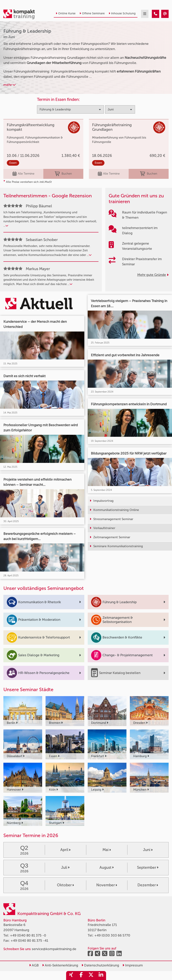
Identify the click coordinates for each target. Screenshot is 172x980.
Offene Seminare (92, 13)
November (107, 885)
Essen (13, 163)
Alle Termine (23, 174)
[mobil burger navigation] (145, 14)
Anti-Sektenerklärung (60, 965)
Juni (148, 850)
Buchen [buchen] (63, 174)
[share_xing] (71, 976)
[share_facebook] (81, 976)
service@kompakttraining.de (54, 949)
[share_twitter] (91, 976)
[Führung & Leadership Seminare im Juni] (156, 14)
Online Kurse (66, 13)
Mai (107, 850)
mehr (9, 85)
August (107, 867)
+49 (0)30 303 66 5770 (112, 935)
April (65, 850)
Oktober (65, 885)
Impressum (133, 965)
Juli (65, 867)
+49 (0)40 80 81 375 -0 (28, 935)
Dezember (148, 885)
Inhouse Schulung (122, 13)
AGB (34, 965)
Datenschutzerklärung (100, 965)
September (148, 867)
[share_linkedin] (101, 976)
